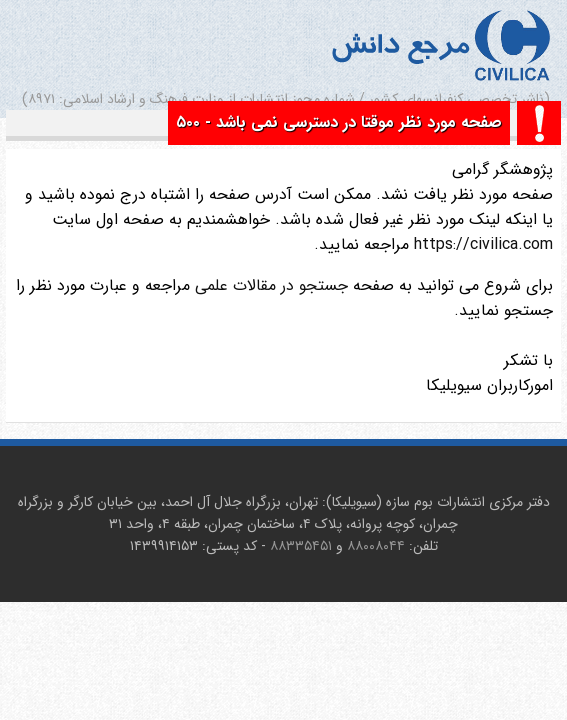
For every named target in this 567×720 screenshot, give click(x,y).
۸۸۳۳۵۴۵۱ (301, 546)
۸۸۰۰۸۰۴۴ (376, 546)
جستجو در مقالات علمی (271, 285)
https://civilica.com (481, 244)
